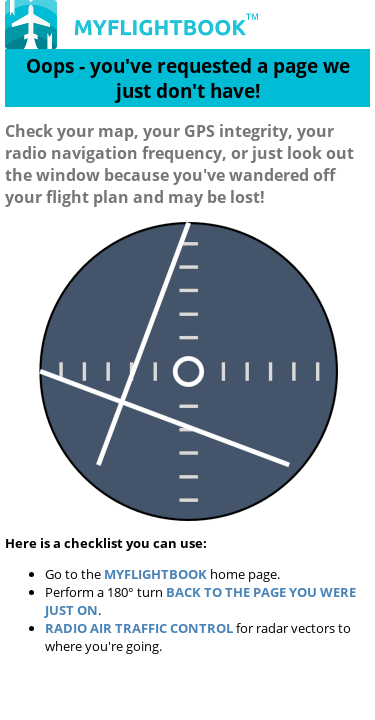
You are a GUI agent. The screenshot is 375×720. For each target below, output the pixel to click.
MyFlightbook (155, 574)
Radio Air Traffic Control (139, 628)
